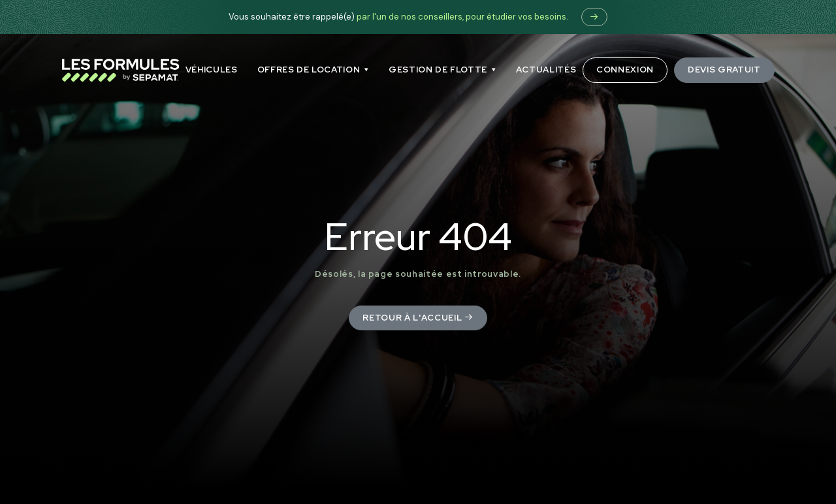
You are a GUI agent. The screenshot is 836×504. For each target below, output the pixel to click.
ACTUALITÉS (546, 70)
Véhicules (212, 70)
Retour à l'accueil (418, 318)
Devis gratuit (724, 70)
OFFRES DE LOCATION (309, 70)
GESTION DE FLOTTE (438, 70)
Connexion (625, 70)
